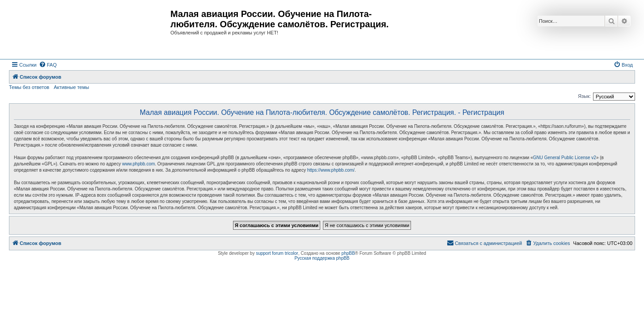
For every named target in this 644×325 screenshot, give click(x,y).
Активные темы (71, 87)
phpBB (348, 253)
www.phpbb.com (138, 164)
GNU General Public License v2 (565, 158)
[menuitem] (48, 65)
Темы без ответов (29, 87)
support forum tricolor (277, 253)
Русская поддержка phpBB (322, 258)
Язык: (584, 96)
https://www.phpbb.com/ (331, 170)
